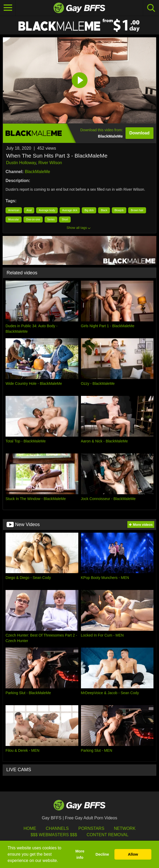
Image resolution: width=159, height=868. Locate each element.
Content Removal (107, 835)
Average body (47, 210)
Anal (29, 210)
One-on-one (33, 219)
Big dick (89, 210)
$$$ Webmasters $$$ (54, 835)
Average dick (70, 210)
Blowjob (119, 210)
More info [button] (80, 854)
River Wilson (50, 163)
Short (65, 219)
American (14, 210)
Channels (57, 828)
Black (104, 210)
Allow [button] (133, 854)
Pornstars (91, 828)
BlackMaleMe (37, 172)
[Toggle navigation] (8, 8)
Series (51, 219)
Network (125, 828)
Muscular (14, 219)
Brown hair (137, 210)
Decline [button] (102, 854)
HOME (30, 828)
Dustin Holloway (21, 163)
